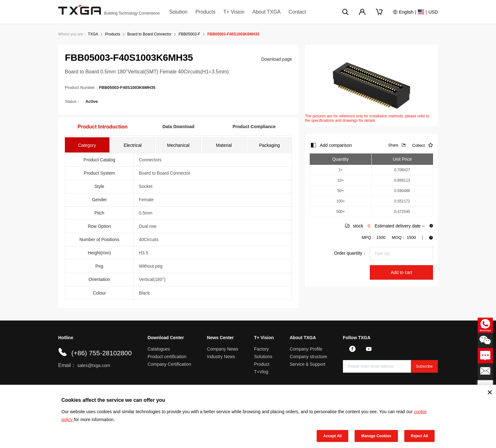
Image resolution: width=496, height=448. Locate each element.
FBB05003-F (189, 34)
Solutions (263, 357)
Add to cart (401, 272)
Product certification (167, 357)
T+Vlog (261, 372)
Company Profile (306, 349)
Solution (178, 12)
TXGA (93, 34)
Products (205, 12)
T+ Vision (234, 12)
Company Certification (169, 364)
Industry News (221, 357)
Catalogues (159, 349)
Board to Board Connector (149, 34)
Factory (261, 349)
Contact (297, 12)
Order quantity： (350, 253)
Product (262, 364)
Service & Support (308, 364)
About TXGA (267, 12)
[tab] (87, 145)
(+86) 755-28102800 (101, 353)
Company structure (308, 357)
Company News (223, 349)
